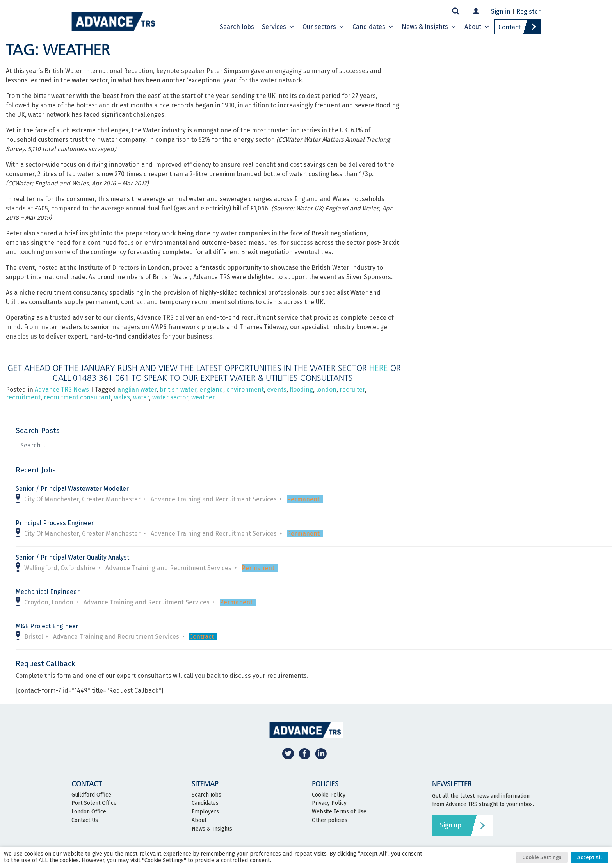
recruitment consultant (77, 397)
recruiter (352, 389)
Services (278, 27)
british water (178, 389)
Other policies (330, 820)
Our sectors (324, 27)
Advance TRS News (62, 389)
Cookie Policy (329, 795)
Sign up (451, 825)
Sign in (501, 12)
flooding (301, 389)
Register (528, 12)
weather (203, 397)
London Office (89, 812)
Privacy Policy (329, 803)
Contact (510, 27)
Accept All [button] (590, 857)
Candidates (373, 27)
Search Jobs (237, 27)
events (277, 389)
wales (122, 397)
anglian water (137, 389)
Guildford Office (91, 795)
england (211, 389)
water (141, 397)
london (326, 389)
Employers (205, 812)
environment (245, 389)
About (477, 27)
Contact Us (85, 820)
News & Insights (429, 27)
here (379, 368)
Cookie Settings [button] (542, 857)
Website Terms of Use (339, 812)
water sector (170, 397)
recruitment (23, 397)
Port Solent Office (94, 803)
